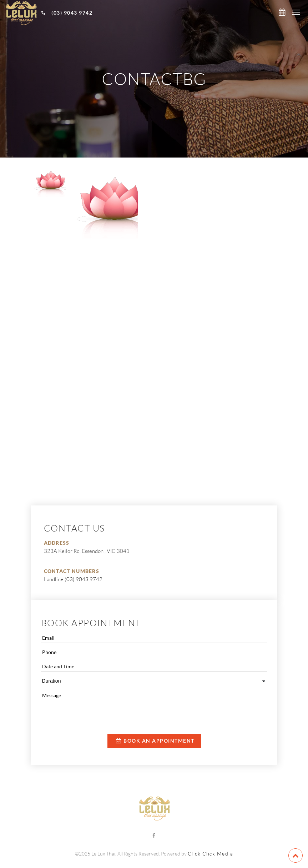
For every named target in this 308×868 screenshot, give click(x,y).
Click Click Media (211, 854)
